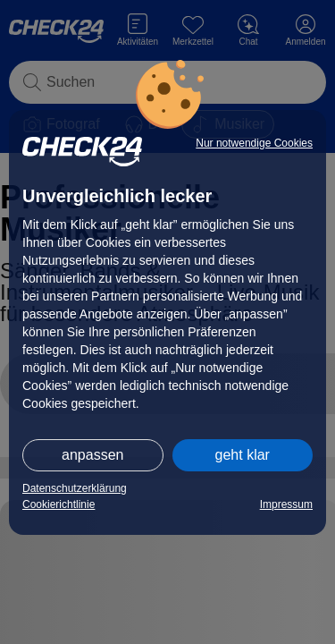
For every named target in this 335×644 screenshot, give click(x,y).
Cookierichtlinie (59, 504)
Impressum (286, 504)
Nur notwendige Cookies (254, 143)
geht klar (243, 455)
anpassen (92, 455)
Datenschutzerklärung (75, 488)
